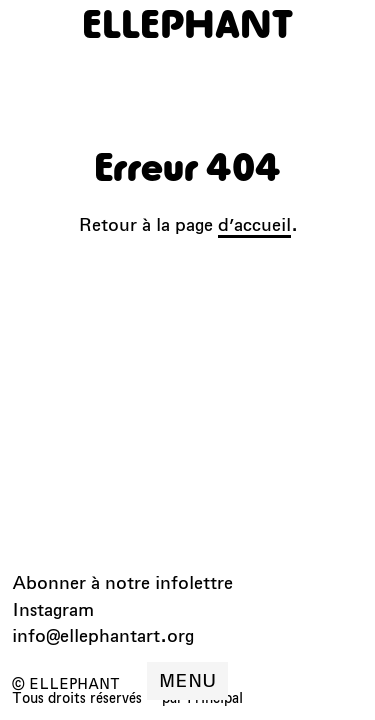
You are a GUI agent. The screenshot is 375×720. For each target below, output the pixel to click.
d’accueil (254, 224)
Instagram (53, 609)
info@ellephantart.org (103, 635)
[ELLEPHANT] (187, 24)
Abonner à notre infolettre (122, 582)
